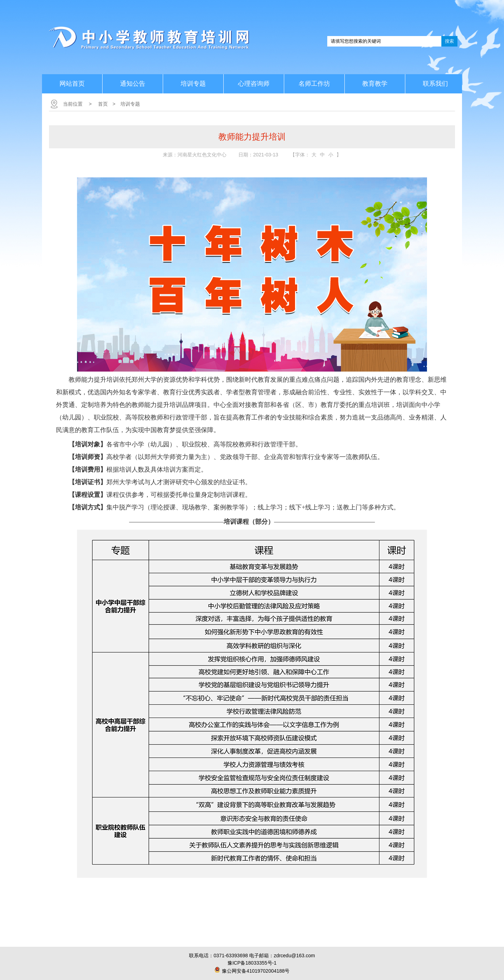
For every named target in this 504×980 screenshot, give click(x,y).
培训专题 (130, 104)
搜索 (449, 41)
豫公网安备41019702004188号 (256, 971)
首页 (103, 104)
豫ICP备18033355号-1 (252, 963)
